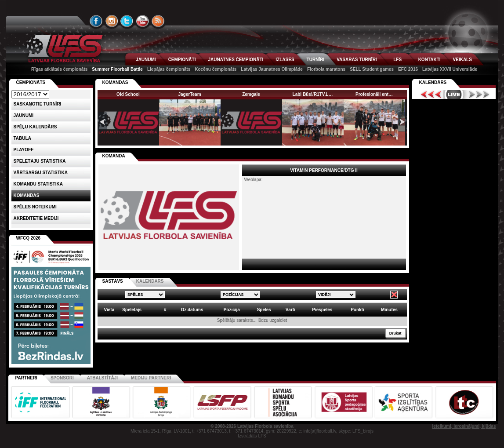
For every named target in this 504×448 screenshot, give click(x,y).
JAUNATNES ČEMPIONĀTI (236, 60)
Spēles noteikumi (35, 207)
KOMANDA (114, 156)
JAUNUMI (146, 60)
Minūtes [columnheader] (389, 310)
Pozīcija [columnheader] (232, 310)
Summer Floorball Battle (117, 69)
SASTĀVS (113, 281)
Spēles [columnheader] (264, 310)
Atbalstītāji (102, 378)
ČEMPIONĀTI (182, 60)
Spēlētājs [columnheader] (132, 310)
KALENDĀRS (150, 281)
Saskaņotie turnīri (38, 104)
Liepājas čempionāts (169, 69)
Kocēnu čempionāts (216, 69)
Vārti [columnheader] (290, 310)
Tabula (22, 138)
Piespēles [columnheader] (322, 310)
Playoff (24, 150)
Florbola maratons (326, 69)
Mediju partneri (151, 378)
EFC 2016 (408, 69)
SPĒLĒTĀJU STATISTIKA (40, 161)
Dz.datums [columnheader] (192, 310)
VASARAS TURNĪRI (357, 60)
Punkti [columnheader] (357, 310)
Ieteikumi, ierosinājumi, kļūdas (464, 426)
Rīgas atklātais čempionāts (59, 69)
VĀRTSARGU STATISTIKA (41, 173)
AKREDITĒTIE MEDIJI (36, 218)
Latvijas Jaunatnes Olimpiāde (272, 69)
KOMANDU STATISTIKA (38, 184)
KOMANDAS (115, 82)
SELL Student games (372, 69)
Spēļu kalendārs (35, 127)
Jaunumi (24, 115)
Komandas (27, 195)
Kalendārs (433, 82)
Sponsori (62, 378)
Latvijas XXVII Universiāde (450, 69)
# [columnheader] (165, 310)
